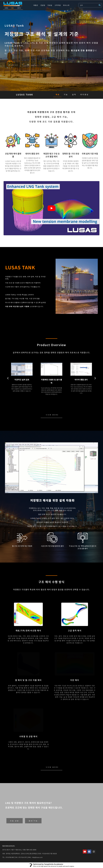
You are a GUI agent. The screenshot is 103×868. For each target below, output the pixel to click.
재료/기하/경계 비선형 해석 (28, 630)
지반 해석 (75, 680)
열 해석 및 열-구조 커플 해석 (28, 680)
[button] (8, 378)
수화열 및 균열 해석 (28, 736)
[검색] (89, 5)
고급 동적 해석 (75, 630)
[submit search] (100, 5)
